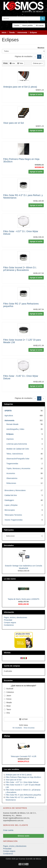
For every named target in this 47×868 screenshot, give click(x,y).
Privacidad (8, 620)
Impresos (10, 439)
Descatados (9, 545)
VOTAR (23, 719)
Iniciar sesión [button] (23, 836)
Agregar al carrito (36, 94)
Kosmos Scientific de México (30, 859)
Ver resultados (17, 728)
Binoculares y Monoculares (15, 490)
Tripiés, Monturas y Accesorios (18, 468)
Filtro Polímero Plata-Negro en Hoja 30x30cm (23, 777)
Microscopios (10, 510)
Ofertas (7, 736)
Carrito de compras (12, 666)
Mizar (7, 706)
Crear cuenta (8, 830)
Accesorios (11, 473)
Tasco (7, 709)
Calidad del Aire (11, 495)
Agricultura (9, 416)
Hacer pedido (28, 25)
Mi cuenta (40, 25)
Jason (7, 696)
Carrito (17, 25)
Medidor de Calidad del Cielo (18, 449)
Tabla (20, 63)
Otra (7, 713)
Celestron (9, 692)
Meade (8, 702)
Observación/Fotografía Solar (18, 459)
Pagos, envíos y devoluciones (15, 617)
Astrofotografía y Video (15, 429)
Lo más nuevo (10, 579)
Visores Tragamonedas (14, 520)
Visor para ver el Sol (13, 123)
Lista (12, 63)
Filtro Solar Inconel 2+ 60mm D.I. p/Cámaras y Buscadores (20, 269)
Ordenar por (38, 63)
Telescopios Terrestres (13, 515)
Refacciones (11, 483)
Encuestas (8, 680)
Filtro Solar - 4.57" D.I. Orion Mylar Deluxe (22, 782)
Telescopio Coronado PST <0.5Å (23, 756)
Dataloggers (9, 500)
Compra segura (10, 623)
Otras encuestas (29, 728)
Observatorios (12, 478)
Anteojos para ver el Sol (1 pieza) (20, 87)
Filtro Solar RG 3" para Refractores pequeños (23, 795)
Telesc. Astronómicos (15, 454)
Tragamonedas (12, 464)
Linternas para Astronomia (17, 444)
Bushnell (9, 689)
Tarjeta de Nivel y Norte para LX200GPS (23, 599)
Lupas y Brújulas (11, 505)
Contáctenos (9, 625)
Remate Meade (12, 424)
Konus (8, 699)
